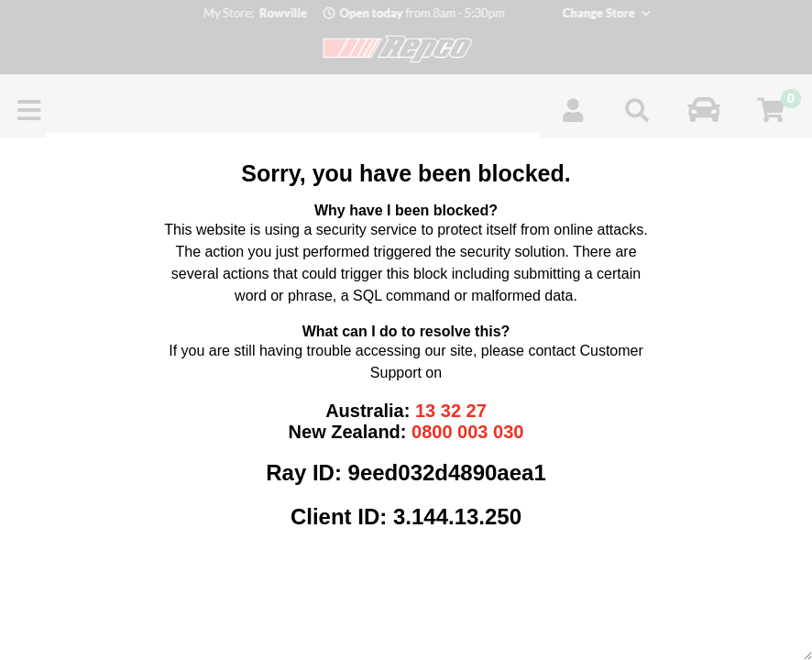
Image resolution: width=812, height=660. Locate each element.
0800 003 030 (467, 432)
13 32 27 (451, 411)
